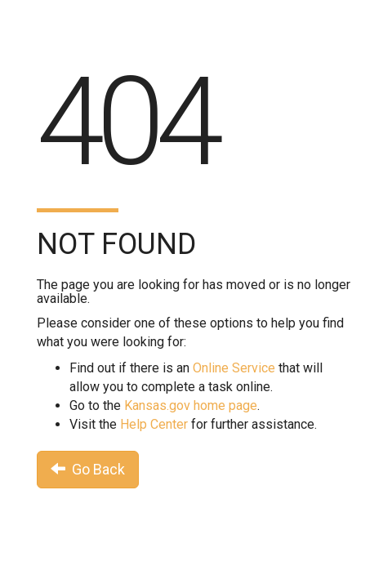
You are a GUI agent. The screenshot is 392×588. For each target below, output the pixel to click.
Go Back (88, 469)
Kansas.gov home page (191, 405)
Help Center (154, 424)
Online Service (234, 368)
